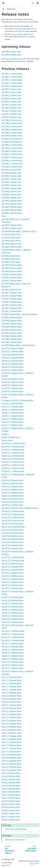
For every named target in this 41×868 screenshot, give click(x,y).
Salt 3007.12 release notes (12, 80)
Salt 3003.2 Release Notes (12, 244)
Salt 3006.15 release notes (12, 151)
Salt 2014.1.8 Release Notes (12, 646)
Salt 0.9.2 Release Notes (11, 795)
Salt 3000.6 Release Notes (12, 327)
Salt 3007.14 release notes (12, 74)
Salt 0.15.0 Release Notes (11, 720)
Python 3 (5, 434)
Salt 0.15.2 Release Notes (11, 714)
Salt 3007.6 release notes (11, 98)
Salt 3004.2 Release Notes (12, 225)
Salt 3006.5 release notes (11, 182)
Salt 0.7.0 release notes (11, 816)
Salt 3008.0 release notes (11, 55)
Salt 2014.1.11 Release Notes (13, 637)
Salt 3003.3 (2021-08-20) (11, 240)
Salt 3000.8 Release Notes (12, 320)
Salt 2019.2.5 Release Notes (12, 357)
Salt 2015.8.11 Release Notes (13, 517)
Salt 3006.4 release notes (11, 185)
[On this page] (38, 3)
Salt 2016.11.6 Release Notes (13, 456)
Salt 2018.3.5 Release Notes (12, 379)
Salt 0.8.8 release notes (11, 807)
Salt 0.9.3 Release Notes (11, 792)
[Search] (33, 3)
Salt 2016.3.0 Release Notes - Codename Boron (20, 508)
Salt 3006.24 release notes (12, 123)
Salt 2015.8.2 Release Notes (12, 545)
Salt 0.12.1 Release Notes (11, 742)
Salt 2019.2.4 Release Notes (12, 361)
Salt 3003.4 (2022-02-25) (11, 237)
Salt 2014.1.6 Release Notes (12, 653)
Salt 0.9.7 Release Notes (11, 779)
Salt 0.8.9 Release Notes (11, 804)
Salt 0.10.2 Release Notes (11, 764)
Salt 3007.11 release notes (12, 83)
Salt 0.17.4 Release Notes (11, 680)
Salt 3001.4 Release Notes (12, 302)
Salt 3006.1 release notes (11, 194)
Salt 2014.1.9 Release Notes (12, 643)
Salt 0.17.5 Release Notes (11, 677)
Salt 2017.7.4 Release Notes (12, 416)
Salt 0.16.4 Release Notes (11, 696)
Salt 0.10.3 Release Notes (11, 761)
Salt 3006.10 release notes (12, 166)
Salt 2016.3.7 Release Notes (12, 486)
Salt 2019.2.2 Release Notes (12, 367)
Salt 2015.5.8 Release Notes (12, 566)
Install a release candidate (14, 59)
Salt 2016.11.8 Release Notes (13, 449)
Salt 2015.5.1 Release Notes (12, 588)
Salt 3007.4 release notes (11, 105)
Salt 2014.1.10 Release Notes (13, 640)
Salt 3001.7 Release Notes (12, 292)
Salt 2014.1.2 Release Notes (12, 665)
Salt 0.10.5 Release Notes (11, 754)
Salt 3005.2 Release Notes (12, 210)
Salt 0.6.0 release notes (11, 819)
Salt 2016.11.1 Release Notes (13, 471)
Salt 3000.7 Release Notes (12, 323)
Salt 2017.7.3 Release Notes (12, 419)
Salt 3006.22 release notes (12, 129)
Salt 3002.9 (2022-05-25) (11, 256)
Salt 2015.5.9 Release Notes (12, 563)
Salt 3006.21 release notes (12, 132)
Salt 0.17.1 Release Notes (11, 689)
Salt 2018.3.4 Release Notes (12, 382)
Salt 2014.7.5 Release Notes (12, 610)
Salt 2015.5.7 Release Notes (12, 570)
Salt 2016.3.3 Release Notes (12, 499)
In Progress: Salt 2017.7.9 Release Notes (17, 400)
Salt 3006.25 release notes (12, 120)
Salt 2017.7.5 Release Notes (12, 413)
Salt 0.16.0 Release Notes (11, 708)
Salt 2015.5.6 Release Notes (12, 573)
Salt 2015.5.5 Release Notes (12, 576)
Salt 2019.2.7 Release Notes (12, 351)
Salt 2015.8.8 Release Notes (12, 530)
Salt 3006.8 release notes (11, 173)
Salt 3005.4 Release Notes (12, 204)
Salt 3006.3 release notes (11, 188)
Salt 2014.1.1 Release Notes (12, 668)
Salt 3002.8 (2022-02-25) (11, 259)
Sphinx (4, 865)
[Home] (3, 9)
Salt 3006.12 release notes (12, 160)
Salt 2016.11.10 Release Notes (13, 443)
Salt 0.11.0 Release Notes (11, 751)
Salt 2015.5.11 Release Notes (13, 557)
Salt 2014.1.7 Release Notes (12, 649)
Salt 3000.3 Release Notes (12, 336)
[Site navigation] (3, 3)
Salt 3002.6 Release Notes (12, 265)
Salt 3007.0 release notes (11, 117)
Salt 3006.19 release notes (12, 139)
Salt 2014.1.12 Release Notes (13, 634)
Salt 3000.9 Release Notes (12, 317)
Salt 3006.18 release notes (12, 142)
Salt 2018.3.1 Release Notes (12, 391)
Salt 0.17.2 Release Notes (11, 686)
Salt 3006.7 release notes (11, 176)
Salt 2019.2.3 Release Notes (12, 364)
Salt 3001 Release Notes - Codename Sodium (19, 314)
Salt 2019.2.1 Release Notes (12, 370)
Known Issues (7, 440)
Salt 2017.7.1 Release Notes (12, 425)
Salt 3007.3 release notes (11, 108)
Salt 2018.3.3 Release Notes (12, 385)
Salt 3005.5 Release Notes (12, 200)
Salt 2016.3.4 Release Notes (12, 496)
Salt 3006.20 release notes (12, 135)
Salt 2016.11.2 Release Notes (13, 468)
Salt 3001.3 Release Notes (12, 305)
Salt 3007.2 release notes (11, 111)
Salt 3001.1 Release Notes (12, 311)
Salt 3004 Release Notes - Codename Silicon (19, 231)
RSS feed (19, 31)
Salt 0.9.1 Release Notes (11, 798)
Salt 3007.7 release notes (11, 95)
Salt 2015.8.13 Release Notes (13, 511)
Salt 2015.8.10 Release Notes (13, 520)
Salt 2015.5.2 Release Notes (12, 585)
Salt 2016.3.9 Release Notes (12, 480)
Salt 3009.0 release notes (11, 51)
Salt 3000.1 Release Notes (12, 342)
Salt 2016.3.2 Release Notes (12, 502)
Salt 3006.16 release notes (12, 148)
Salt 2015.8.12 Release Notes (13, 514)
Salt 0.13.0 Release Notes (11, 739)
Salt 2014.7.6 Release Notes (12, 606)
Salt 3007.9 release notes (11, 89)
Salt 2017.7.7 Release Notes (12, 406)
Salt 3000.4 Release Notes (12, 333)
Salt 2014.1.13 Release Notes (13, 631)
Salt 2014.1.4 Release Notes (12, 659)
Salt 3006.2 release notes (11, 191)
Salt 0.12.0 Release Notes (11, 745)
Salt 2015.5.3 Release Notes (12, 582)
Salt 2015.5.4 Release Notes (12, 579)
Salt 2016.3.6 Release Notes (12, 489)
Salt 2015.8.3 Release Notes (12, 542)
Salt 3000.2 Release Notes (12, 339)
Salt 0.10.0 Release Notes (11, 770)
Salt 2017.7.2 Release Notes (12, 422)
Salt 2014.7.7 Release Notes (12, 603)
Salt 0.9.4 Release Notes (11, 788)
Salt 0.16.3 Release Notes (11, 699)
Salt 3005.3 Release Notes (12, 207)
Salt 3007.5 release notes (11, 101)
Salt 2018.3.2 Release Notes (12, 388)
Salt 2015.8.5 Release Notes (12, 536)
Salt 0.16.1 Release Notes (11, 705)
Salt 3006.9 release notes (11, 170)
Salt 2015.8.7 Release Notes (12, 533)
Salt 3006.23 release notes (12, 126)
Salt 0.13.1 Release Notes (11, 736)
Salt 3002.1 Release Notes (12, 280)
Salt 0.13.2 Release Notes (11, 733)
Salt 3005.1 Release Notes (12, 213)
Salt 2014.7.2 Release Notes (12, 619)
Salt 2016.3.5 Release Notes (12, 492)
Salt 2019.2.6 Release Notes (12, 354)
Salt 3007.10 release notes (12, 86)
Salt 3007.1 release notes (11, 114)
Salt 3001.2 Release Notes (12, 308)
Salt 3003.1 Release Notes (12, 247)
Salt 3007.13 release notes (12, 77)
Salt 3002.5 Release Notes (12, 268)
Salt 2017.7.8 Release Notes (12, 403)
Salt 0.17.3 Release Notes (11, 683)
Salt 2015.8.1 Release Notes (12, 548)
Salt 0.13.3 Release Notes (11, 730)
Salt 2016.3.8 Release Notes (12, 483)
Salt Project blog (24, 29)
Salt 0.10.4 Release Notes (11, 758)
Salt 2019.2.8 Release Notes (12, 348)
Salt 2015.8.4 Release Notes (12, 539)
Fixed (4, 216)
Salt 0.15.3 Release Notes (11, 711)
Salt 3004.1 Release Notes (12, 228)
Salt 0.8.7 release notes (11, 810)
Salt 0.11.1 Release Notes (11, 748)
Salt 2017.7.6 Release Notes (12, 409)
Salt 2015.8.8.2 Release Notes (13, 527)
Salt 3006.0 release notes (11, 197)
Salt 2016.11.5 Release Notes (13, 459)
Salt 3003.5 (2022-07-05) (11, 234)
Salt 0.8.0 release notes (11, 813)
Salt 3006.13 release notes (12, 157)
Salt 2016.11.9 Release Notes (13, 446)
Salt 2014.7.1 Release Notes (12, 622)
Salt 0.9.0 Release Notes (11, 801)
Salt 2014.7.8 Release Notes (12, 600)
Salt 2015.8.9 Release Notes (12, 523)
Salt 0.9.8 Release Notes (11, 776)
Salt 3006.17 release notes (12, 145)
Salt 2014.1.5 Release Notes (12, 656)
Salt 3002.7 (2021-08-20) (11, 262)
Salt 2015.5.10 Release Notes (13, 560)
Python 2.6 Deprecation (11, 437)
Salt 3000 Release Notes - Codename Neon (18, 345)
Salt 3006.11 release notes (12, 163)
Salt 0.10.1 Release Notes (11, 767)
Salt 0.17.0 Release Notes (11, 693)
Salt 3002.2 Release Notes (12, 277)
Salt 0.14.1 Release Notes (11, 723)
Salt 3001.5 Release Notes (12, 299)
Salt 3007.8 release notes (11, 92)
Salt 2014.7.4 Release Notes (12, 613)
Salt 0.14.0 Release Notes (11, 727)
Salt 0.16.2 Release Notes (11, 702)
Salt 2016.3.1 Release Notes (12, 505)
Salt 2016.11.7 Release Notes (13, 453)
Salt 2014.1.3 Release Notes (12, 662)
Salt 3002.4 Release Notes (12, 271)
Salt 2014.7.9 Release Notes (12, 597)
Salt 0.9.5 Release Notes (11, 785)
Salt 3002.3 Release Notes (12, 274)
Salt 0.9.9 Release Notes (11, 773)
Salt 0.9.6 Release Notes (11, 782)
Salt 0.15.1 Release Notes (11, 717)
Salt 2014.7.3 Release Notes (12, 616)
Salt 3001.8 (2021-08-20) (11, 289)
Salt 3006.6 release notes (11, 179)
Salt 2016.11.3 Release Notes (13, 465)
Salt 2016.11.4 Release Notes (13, 462)
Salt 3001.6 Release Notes (12, 296)
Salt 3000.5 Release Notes (12, 330)
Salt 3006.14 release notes (12, 154)
